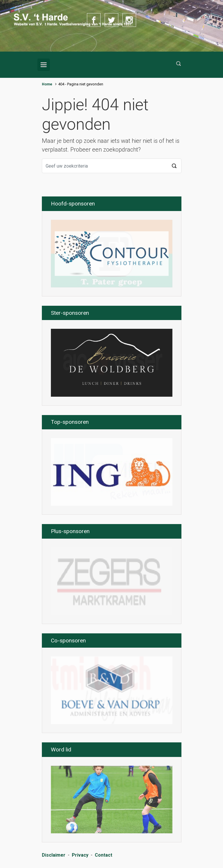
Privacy (80, 855)
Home (47, 84)
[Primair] (44, 65)
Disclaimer (54, 855)
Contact (104, 855)
